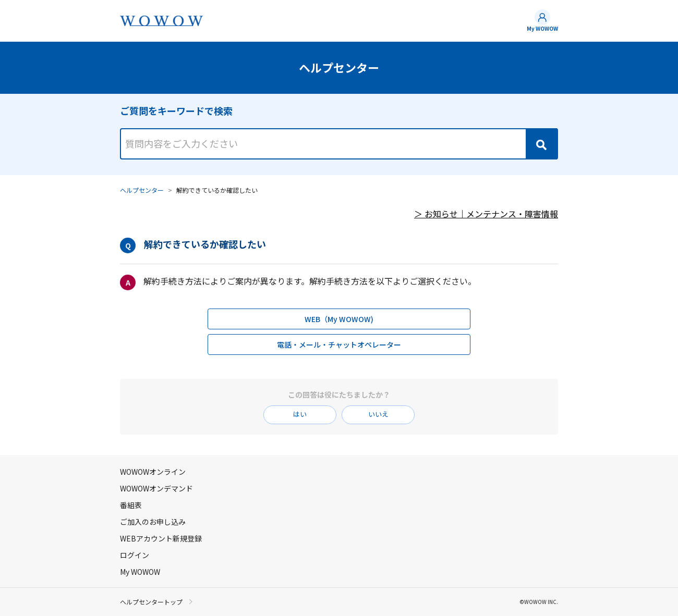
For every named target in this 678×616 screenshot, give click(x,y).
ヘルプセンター (142, 190)
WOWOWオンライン (153, 472)
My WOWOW (542, 28)
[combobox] (339, 134)
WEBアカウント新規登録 (161, 538)
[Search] (541, 144)
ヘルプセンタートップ (151, 602)
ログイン (135, 555)
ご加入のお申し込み (153, 522)
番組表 (131, 505)
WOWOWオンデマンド (156, 488)
